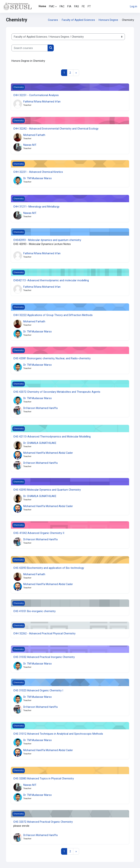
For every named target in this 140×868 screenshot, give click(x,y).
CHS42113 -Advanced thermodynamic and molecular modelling (51, 280)
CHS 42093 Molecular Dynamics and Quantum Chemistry (47, 490)
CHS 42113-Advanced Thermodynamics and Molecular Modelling (52, 437)
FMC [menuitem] (52, 6)
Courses (53, 20)
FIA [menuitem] (69, 6)
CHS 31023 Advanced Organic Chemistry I (38, 690)
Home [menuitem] (42, 6)
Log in (134, 6)
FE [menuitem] (83, 6)
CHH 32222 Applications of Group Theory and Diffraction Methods (53, 315)
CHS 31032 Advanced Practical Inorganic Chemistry (44, 657)
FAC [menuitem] (62, 6)
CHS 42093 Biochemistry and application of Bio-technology (49, 568)
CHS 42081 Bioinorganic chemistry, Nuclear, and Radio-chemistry (52, 358)
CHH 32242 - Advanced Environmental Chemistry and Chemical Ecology (56, 129)
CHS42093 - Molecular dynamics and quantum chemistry (47, 240)
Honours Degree (108, 20)
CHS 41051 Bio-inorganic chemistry (34, 611)
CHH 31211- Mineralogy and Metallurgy (36, 207)
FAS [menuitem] (77, 6)
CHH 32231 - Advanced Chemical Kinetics (38, 172)
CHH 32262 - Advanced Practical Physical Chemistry (44, 633)
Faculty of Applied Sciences (78, 20)
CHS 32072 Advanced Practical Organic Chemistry (43, 822)
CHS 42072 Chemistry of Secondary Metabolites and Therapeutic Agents (57, 392)
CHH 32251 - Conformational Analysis (36, 95)
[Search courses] (30, 48)
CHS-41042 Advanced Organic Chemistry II (39, 533)
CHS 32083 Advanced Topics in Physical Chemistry (44, 778)
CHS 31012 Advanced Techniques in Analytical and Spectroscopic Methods (58, 734)
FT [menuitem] (89, 6)
